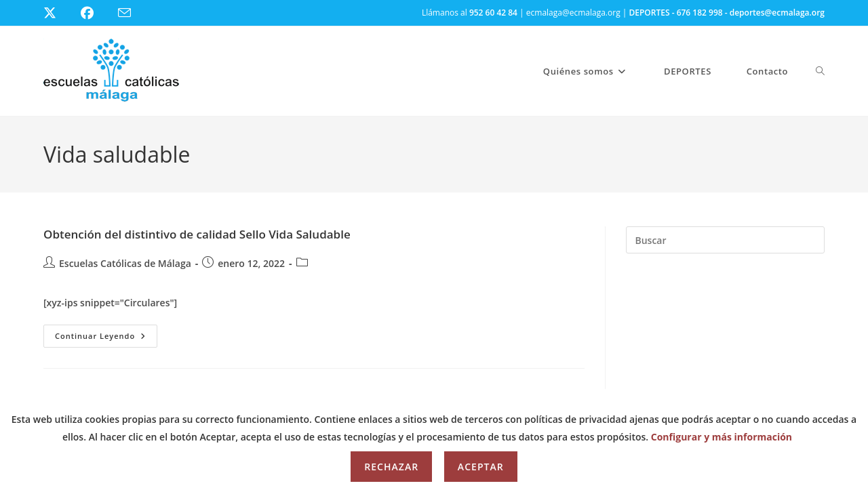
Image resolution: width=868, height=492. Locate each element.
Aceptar (481, 467)
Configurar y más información (722, 437)
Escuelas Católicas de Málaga (125, 263)
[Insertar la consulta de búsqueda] (725, 240)
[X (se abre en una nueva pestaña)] (60, 13)
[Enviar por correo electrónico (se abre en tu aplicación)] (133, 13)
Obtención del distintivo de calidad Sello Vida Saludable (197, 234)
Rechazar (391, 467)
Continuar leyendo (106, 339)
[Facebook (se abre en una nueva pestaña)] (95, 13)
